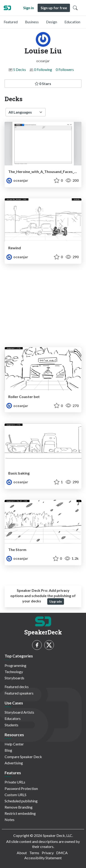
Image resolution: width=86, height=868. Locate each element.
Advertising (14, 763)
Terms (34, 853)
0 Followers (65, 69)
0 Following (43, 69)
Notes (10, 820)
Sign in (29, 8)
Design (52, 22)
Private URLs (15, 782)
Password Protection (21, 788)
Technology (14, 672)
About (22, 853)
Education (72, 22)
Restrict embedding (20, 813)
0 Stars (43, 84)
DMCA (62, 853)
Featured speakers (19, 693)
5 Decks (19, 69)
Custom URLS (15, 795)
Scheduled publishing (21, 801)
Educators (13, 718)
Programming (15, 665)
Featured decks (17, 687)
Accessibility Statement (43, 858)
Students (11, 725)
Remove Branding (19, 807)
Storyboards (14, 678)
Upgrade (56, 601)
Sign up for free (54, 8)
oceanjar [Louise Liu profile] (17, 180)
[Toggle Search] (75, 8)
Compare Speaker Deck (23, 757)
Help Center (14, 744)
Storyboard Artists (19, 712)
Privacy (48, 853)
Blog (8, 750)
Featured (11, 22)
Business (32, 22)
